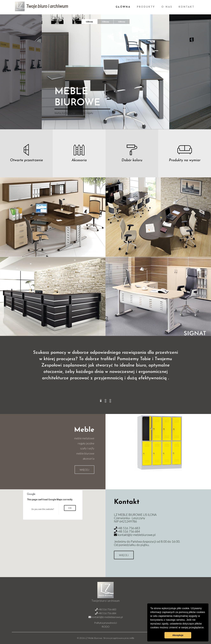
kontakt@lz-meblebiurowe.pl (137, 535)
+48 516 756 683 (128, 528)
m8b (132, 638)
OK (70, 508)
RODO (106, 627)
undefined (101, 402)
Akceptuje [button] (178, 635)
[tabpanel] (105, 371)
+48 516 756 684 (128, 531)
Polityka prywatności (105, 623)
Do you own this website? (43, 509)
